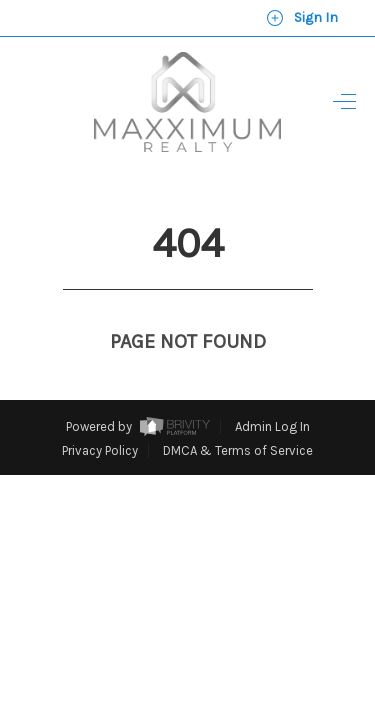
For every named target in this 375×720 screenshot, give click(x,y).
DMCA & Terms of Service (238, 413)
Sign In (302, 18)
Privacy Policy (100, 413)
